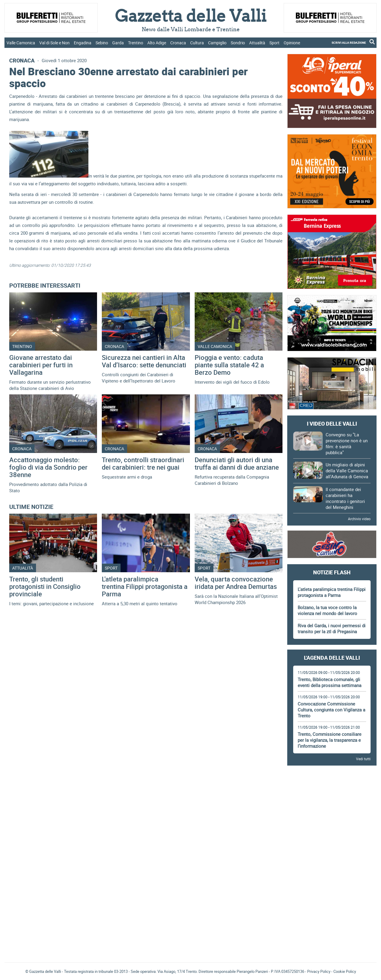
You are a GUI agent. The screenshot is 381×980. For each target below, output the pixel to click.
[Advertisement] (332, 787)
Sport (274, 43)
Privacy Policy (319, 971)
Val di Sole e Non (54, 43)
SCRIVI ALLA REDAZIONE (349, 43)
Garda (118, 43)
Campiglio (217, 43)
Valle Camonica (21, 43)
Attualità (257, 43)
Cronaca (178, 43)
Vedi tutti (363, 759)
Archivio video (359, 519)
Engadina (83, 43)
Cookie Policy (345, 971)
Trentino (136, 43)
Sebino (102, 43)
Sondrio (238, 43)
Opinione (292, 43)
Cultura (197, 43)
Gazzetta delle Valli (332, 919)
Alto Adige (157, 43)
